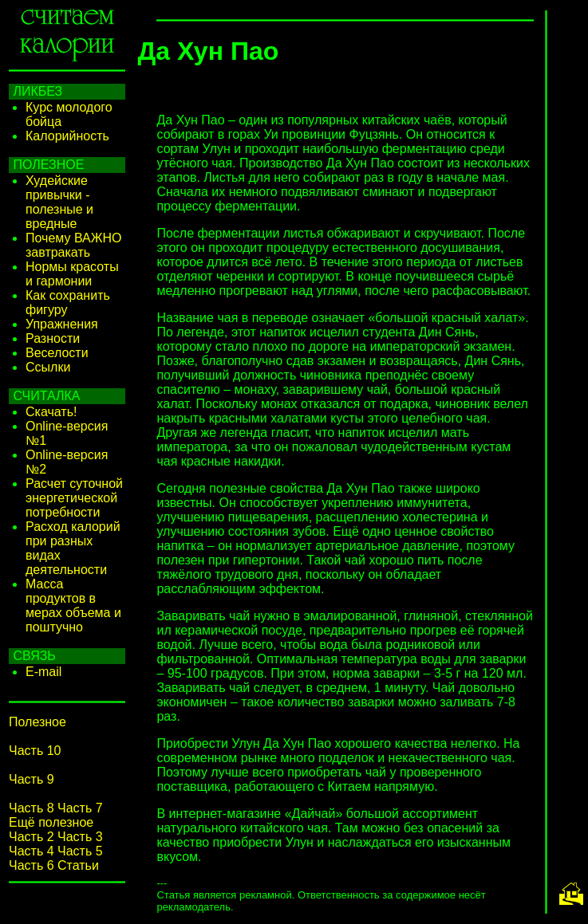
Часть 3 (80, 837)
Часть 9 (32, 779)
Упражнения (62, 324)
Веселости (57, 353)
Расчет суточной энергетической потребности (74, 498)
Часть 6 (32, 865)
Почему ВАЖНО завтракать (74, 245)
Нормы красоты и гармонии (72, 274)
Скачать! (51, 412)
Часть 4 (32, 851)
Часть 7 (80, 808)
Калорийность (67, 136)
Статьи (78, 865)
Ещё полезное (51, 822)
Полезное (37, 722)
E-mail (43, 672)
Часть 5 (80, 851)
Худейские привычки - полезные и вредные (59, 202)
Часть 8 (32, 808)
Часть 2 (32, 837)
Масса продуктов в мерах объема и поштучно (73, 606)
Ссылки (48, 367)
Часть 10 (35, 751)
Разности (53, 338)
